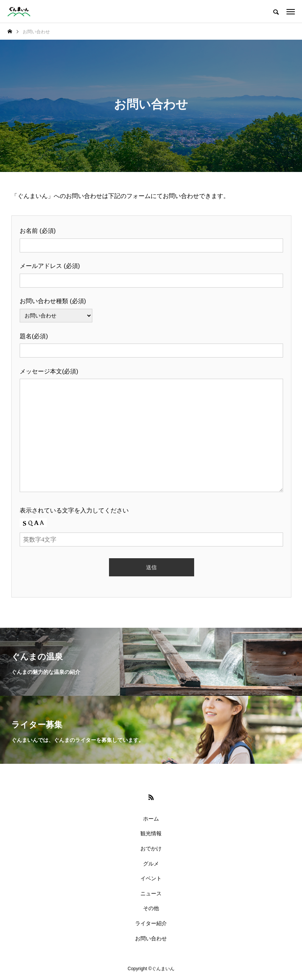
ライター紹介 (151, 923)
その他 (151, 908)
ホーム (151, 819)
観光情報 (151, 833)
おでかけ (151, 848)
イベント (151, 878)
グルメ (151, 864)
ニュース (151, 893)
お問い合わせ (151, 938)
